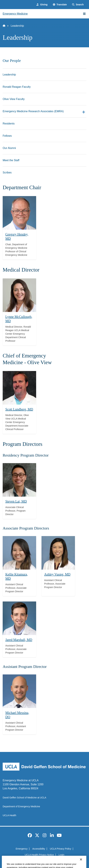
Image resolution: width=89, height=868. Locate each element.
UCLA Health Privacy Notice (39, 855)
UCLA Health (9, 815)
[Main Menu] (84, 14)
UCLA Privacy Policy (61, 849)
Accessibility (39, 849)
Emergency (22, 849)
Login (61, 855)
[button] (60, 5)
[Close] (81, 864)
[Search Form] (78, 5)
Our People (12, 61)
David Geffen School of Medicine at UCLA (24, 798)
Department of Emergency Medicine (21, 806)
